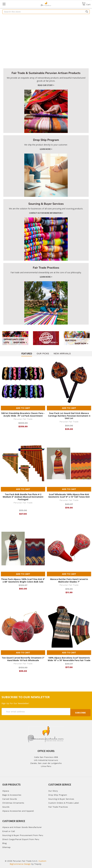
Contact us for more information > (46, 213)
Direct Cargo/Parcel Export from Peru (21, 838)
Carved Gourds (10, 798)
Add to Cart (23, 408)
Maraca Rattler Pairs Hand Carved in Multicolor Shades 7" (69, 580)
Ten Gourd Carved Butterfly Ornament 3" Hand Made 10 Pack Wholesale (23, 659)
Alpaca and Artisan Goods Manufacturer (22, 826)
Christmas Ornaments (13, 802)
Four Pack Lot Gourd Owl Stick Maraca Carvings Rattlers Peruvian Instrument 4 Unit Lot (69, 416)
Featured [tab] (27, 354)
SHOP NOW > (20, 343)
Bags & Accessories (12, 794)
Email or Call (9, 830)
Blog (4, 842)
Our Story (53, 790)
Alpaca (6, 790)
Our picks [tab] (43, 353)
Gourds (6, 806)
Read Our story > (46, 85)
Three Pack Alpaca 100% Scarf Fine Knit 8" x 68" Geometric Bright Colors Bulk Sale (23, 580)
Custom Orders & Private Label (64, 802)
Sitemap (6, 846)
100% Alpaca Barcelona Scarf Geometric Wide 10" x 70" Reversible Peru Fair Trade (69, 659)
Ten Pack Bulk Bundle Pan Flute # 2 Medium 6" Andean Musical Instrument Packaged (23, 497)
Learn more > (46, 149)
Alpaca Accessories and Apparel (18, 810)
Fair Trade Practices (58, 806)
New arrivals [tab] (62, 353)
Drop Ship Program (58, 794)
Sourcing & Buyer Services (61, 798)
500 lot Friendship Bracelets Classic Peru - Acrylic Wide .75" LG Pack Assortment (23, 414)
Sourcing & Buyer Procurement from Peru (23, 834)
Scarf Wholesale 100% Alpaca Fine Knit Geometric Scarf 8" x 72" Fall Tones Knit (69, 496)
